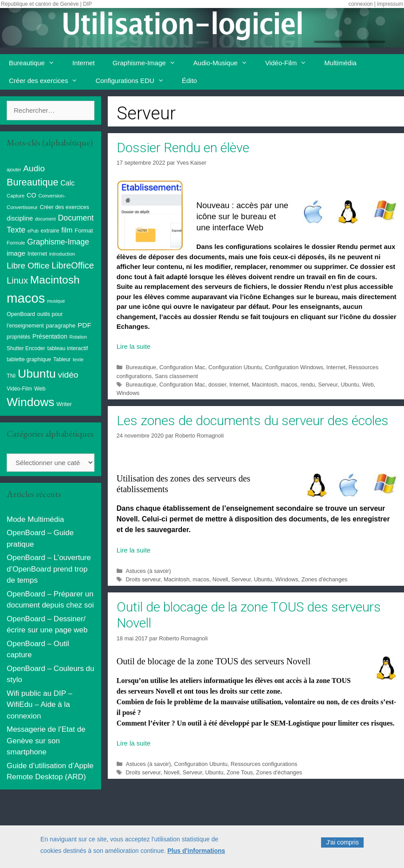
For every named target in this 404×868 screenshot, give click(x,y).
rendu (308, 385)
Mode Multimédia (35, 519)
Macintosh (265, 385)
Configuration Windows (294, 367)
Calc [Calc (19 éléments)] (67, 183)
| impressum (389, 4)
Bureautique (36, 63)
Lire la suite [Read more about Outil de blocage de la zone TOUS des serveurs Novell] (134, 743)
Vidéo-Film (290, 63)
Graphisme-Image (149, 63)
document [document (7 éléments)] (45, 219)
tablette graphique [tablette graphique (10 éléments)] (29, 359)
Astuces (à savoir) (148, 571)
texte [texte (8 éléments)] (78, 359)
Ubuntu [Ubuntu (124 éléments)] (37, 374)
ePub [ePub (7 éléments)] (33, 231)
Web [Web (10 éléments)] (40, 389)
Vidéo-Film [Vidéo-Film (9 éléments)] (19, 389)
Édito (189, 81)
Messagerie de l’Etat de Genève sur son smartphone (46, 741)
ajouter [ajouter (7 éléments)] (14, 170)
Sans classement (176, 376)
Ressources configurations (264, 764)
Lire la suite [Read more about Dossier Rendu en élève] (134, 346)
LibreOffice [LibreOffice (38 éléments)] (73, 265)
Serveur (328, 385)
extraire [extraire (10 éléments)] (50, 231)
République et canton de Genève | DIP (46, 4)
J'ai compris (342, 847)
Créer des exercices (48, 81)
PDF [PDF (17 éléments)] (84, 325)
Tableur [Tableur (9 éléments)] (62, 359)
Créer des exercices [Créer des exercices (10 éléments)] (65, 207)
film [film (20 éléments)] (67, 230)
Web (368, 385)
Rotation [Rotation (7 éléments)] (78, 337)
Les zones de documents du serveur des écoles (253, 420)
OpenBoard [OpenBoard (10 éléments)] (21, 314)
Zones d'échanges (325, 579)
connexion (361, 4)
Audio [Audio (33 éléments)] (34, 168)
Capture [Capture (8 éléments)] (16, 196)
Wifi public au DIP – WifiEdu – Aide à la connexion (39, 705)
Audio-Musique (225, 63)
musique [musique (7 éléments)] (56, 301)
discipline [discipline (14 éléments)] (20, 218)
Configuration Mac (182, 367)
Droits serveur (143, 579)
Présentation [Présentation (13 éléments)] (50, 336)
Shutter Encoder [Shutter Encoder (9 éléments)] (26, 348)
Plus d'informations (196, 855)
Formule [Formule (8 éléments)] (16, 243)
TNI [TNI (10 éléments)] (11, 376)
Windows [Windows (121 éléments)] (31, 402)
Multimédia (340, 63)
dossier (217, 385)
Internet (84, 63)
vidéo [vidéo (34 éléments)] (68, 375)
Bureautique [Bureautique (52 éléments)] (32, 182)
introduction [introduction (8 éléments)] (62, 254)
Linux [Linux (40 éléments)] (17, 280)
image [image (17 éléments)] (16, 253)
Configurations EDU (134, 81)
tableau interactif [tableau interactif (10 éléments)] (67, 348)
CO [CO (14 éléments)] (31, 195)
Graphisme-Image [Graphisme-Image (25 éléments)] (58, 242)
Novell (220, 579)
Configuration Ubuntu (235, 367)
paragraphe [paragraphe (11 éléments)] (61, 325)
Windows (128, 393)
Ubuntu (350, 385)
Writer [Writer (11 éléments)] (64, 404)
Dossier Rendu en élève (183, 148)
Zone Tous (240, 772)
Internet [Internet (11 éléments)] (37, 254)
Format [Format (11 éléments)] (84, 231)
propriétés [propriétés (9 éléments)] (18, 337)
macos (289, 385)
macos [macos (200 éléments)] (26, 298)
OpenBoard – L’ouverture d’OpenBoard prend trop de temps (49, 569)
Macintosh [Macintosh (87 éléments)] (55, 280)
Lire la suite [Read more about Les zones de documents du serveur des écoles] (134, 550)
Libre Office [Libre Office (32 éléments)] (28, 266)
